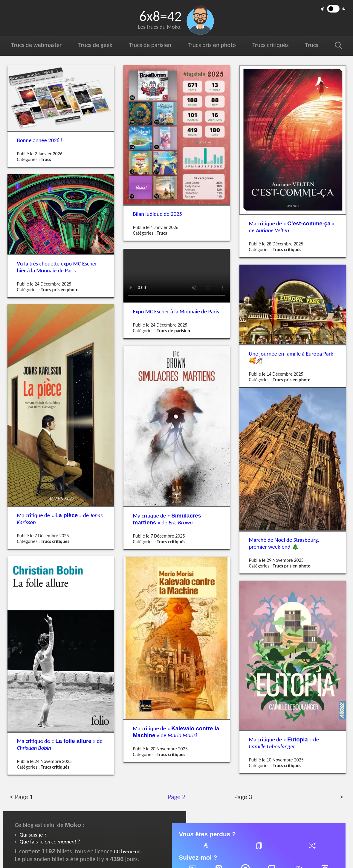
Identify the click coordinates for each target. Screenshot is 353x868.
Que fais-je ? (50, 842)
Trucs (311, 45)
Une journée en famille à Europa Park (291, 357)
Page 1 (24, 797)
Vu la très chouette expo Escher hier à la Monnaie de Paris (57, 267)
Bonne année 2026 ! (40, 140)
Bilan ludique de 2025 (158, 214)
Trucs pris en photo (211, 45)
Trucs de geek (95, 45)
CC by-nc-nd (127, 851)
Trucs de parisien (150, 45)
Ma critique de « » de (292, 227)
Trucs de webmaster (36, 45)
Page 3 (243, 797)
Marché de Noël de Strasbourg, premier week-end (284, 543)
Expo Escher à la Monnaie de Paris (176, 311)
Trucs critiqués (270, 45)
